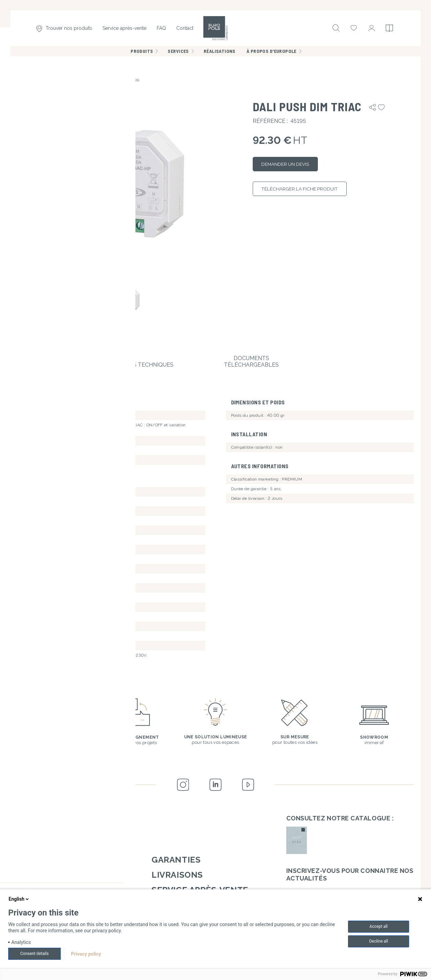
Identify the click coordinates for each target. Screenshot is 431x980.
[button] (131, 186)
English (19, 899)
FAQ (161, 30)
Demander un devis (292, 166)
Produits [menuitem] (142, 55)
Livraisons (177, 871)
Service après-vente (124, 30)
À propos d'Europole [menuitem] (272, 55)
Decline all (379, 941)
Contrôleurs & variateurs (60, 80)
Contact (185, 30)
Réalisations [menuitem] (220, 55)
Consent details (34, 954)
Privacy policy (86, 954)
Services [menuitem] (178, 55)
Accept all (379, 926)
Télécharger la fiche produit (310, 193)
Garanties (176, 856)
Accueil (23, 80)
